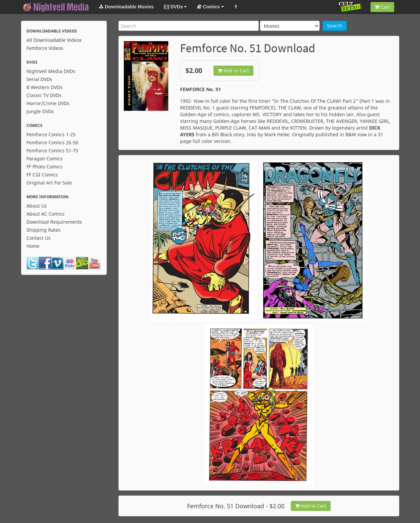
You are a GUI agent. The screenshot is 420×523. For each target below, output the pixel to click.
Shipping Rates (44, 230)
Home (33, 246)
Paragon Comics (45, 159)
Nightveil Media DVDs (51, 71)
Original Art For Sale (49, 183)
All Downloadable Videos (54, 40)
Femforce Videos (45, 48)
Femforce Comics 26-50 (52, 142)
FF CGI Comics (42, 175)
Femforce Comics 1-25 (51, 134)
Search (335, 26)
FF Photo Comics (45, 167)
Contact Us (38, 238)
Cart (382, 7)
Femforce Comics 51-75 (52, 151)
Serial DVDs (39, 79)
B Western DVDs (45, 87)
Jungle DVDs (40, 111)
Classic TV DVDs (44, 95)
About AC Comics (46, 214)
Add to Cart (233, 70)
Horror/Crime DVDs (48, 103)
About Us (37, 206)
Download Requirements (54, 222)
